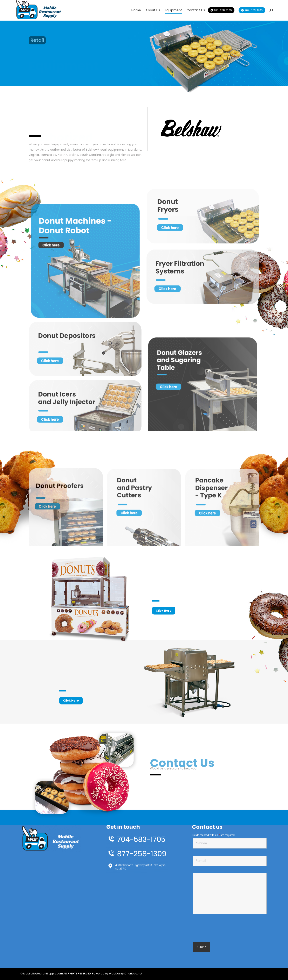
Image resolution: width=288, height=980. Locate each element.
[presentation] (224, 929)
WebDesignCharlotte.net (126, 974)
